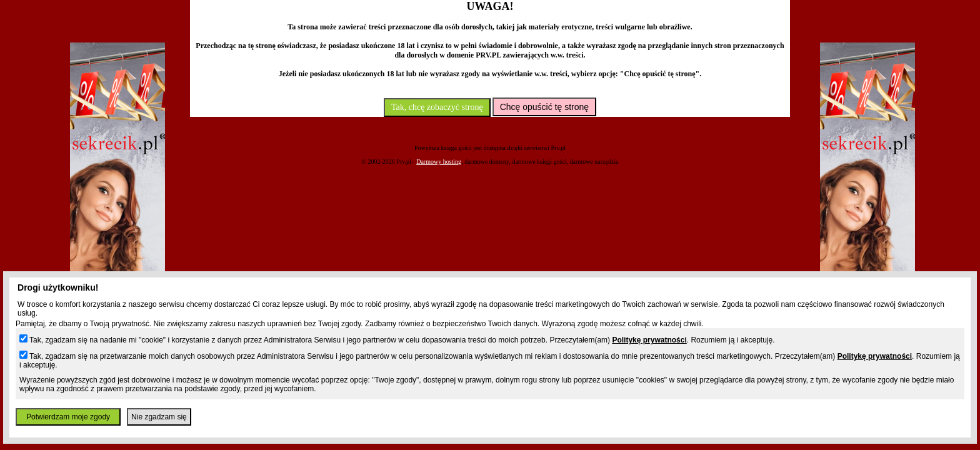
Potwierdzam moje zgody (68, 417)
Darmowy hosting (439, 162)
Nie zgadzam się (159, 417)
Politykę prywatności (649, 340)
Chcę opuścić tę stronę (544, 107)
